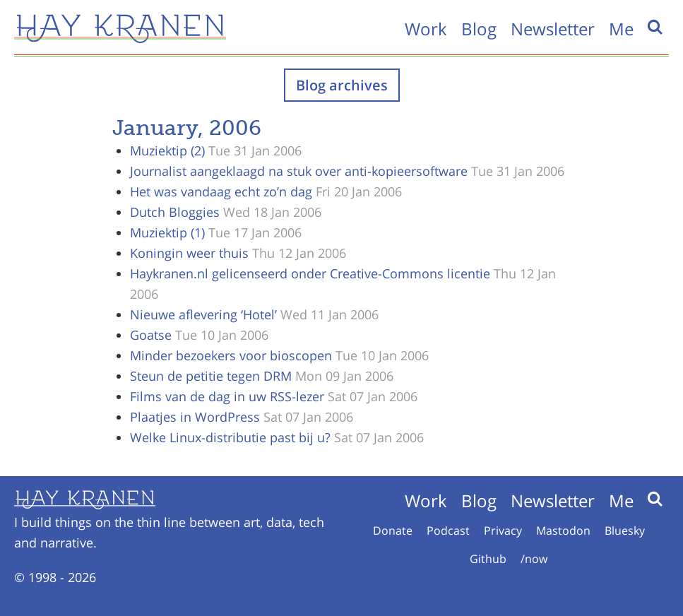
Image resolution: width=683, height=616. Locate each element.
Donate (393, 531)
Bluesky (625, 531)
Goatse (151, 335)
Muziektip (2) (167, 150)
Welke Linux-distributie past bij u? (230, 437)
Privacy (503, 531)
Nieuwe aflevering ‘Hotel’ (203, 314)
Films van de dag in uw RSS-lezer (227, 396)
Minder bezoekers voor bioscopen (231, 355)
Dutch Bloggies (175, 212)
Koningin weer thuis (189, 253)
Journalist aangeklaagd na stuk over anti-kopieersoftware (299, 171)
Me (621, 29)
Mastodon (563, 531)
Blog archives (342, 85)
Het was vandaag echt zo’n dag (221, 191)
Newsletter (553, 29)
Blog (479, 29)
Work (426, 29)
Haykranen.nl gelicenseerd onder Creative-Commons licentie (310, 273)
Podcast (448, 531)
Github (488, 559)
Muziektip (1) (167, 232)
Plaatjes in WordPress (195, 417)
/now (534, 559)
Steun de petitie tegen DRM (211, 376)
